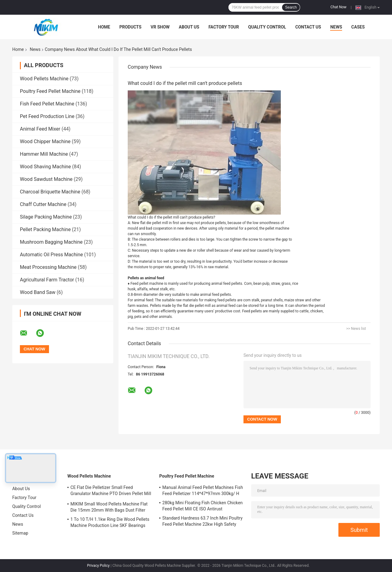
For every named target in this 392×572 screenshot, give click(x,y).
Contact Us (308, 27)
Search (291, 7)
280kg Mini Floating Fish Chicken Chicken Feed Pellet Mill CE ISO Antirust (202, 506)
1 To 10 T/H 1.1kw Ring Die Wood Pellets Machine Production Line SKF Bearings (110, 522)
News (336, 27)
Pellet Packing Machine (45, 229)
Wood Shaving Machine (45, 167)
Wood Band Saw (38, 292)
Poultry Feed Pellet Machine (50, 91)
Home (104, 27)
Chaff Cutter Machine (43, 204)
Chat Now (338, 7)
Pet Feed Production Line (47, 116)
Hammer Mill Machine (44, 154)
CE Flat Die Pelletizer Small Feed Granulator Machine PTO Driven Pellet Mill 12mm (111, 491)
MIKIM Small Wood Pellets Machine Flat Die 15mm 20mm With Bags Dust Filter (109, 507)
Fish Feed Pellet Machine (47, 104)
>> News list (356, 329)
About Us (189, 27)
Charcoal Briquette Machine (50, 192)
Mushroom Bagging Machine (51, 242)
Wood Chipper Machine (45, 141)
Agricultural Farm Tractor (47, 280)
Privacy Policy (98, 566)
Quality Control (267, 27)
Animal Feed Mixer (40, 129)
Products (130, 27)
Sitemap (20, 533)
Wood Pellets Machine (44, 79)
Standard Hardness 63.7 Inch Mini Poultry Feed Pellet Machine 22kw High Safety (202, 521)
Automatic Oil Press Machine (51, 255)
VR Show (160, 27)
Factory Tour (224, 27)
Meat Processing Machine (48, 267)
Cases (358, 27)
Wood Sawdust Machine (46, 179)
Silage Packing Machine (46, 217)
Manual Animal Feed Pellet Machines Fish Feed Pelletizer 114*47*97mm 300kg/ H (203, 490)
